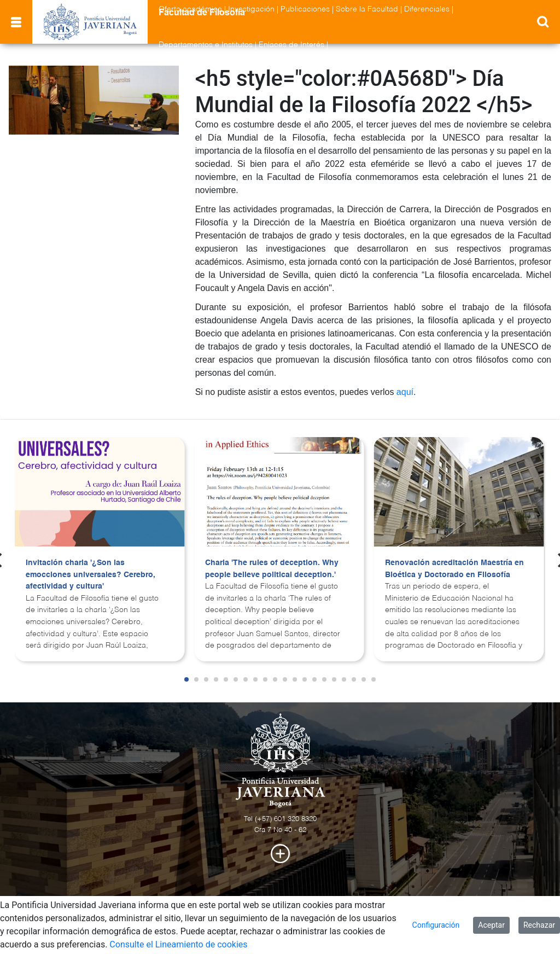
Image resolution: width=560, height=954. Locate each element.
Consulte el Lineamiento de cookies (178, 944)
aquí (405, 392)
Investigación (251, 9)
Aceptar (491, 925)
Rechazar (539, 925)
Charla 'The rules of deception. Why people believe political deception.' (272, 569)
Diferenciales (427, 9)
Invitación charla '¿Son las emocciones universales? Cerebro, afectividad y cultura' (91, 575)
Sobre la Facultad (367, 9)
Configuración (436, 925)
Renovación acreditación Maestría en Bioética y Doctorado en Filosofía (454, 569)
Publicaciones (305, 9)
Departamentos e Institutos (206, 45)
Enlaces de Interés (291, 45)
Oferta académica (190, 9)
